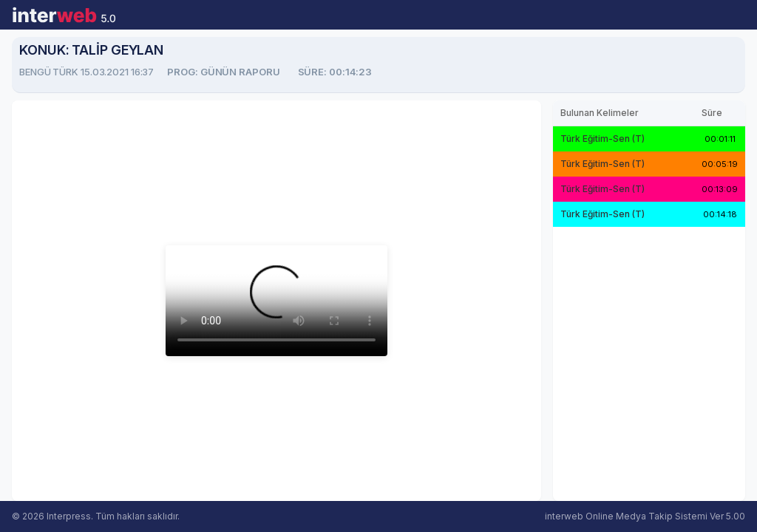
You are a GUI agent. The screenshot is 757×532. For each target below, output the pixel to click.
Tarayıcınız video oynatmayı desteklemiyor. (276, 301)
